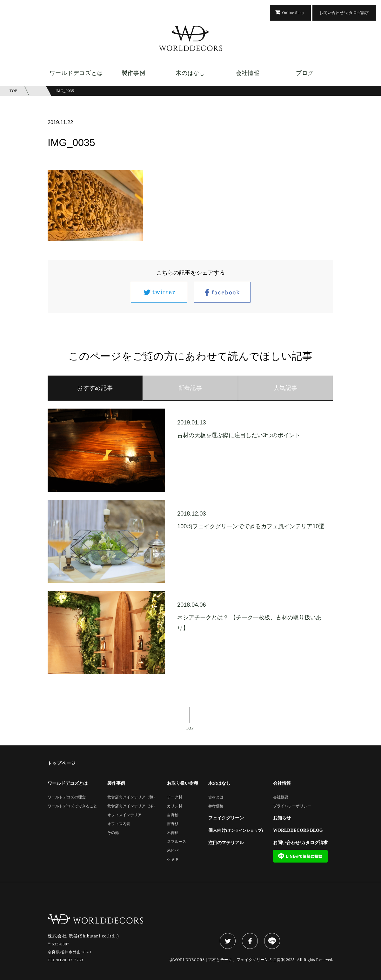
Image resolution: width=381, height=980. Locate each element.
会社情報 (248, 73)
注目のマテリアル (226, 843)
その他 (113, 833)
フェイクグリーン (226, 818)
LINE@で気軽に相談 (300, 856)
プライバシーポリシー (292, 806)
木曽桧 (173, 833)
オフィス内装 (119, 824)
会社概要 (281, 797)
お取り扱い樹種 (183, 783)
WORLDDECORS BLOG (298, 830)
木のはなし (190, 73)
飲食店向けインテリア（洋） (132, 806)
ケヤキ (173, 860)
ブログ (305, 73)
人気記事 (286, 388)
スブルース (177, 842)
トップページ (62, 763)
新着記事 (190, 388)
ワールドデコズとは (76, 73)
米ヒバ (173, 851)
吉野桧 (173, 815)
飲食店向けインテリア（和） (132, 797)
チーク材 (175, 797)
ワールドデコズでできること (72, 806)
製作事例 (134, 73)
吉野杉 (173, 824)
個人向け (236, 830)
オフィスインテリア (124, 815)
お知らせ (282, 818)
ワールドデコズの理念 (67, 797)
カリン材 (175, 806)
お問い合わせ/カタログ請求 (344, 13)
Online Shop (293, 13)
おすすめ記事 (95, 388)
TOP (190, 728)
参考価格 (216, 806)
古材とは (216, 797)
